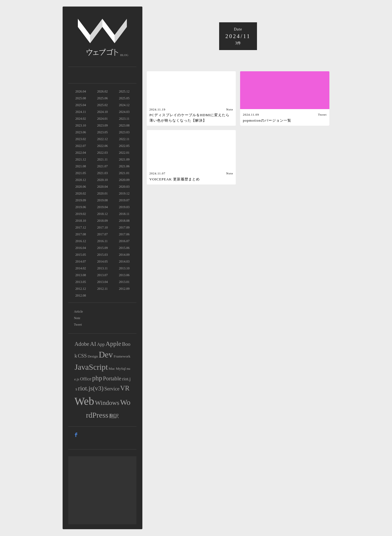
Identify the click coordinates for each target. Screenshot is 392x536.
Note (77, 318)
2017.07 (102, 234)
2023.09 (102, 125)
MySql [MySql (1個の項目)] (121, 369)
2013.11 (102, 268)
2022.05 (124, 146)
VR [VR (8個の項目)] (125, 388)
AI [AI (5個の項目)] (93, 344)
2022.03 (102, 153)
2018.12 (102, 214)
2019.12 (124, 193)
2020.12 (81, 180)
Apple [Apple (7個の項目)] (114, 344)
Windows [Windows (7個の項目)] (107, 403)
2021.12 (81, 159)
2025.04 (81, 105)
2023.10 (81, 125)
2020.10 (102, 180)
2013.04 (102, 282)
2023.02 (81, 139)
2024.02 (81, 119)
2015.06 (124, 248)
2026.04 (81, 91)
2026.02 (102, 91)
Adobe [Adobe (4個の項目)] (82, 344)
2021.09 (124, 159)
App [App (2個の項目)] (101, 344)
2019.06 (81, 207)
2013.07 (102, 275)
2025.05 (124, 98)
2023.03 (124, 132)
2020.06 (81, 187)
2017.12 (81, 227)
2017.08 (81, 234)
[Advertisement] (102, 490)
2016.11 (102, 241)
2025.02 (102, 105)
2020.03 (124, 187)
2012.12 (81, 289)
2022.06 (102, 146)
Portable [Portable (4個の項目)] (112, 378)
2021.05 (81, 173)
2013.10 (124, 268)
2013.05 (81, 282)
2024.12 (124, 105)
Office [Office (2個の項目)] (86, 379)
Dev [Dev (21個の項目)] (106, 355)
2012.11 (102, 289)
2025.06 (102, 98)
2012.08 (81, 295)
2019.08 (102, 200)
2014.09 (124, 255)
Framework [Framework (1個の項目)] (122, 356)
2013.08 (81, 275)
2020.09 (124, 180)
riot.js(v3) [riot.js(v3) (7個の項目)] (91, 388)
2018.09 (102, 221)
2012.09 (124, 289)
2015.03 (102, 255)
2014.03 (124, 261)
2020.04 (102, 187)
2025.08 (81, 98)
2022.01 (124, 153)
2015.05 (81, 255)
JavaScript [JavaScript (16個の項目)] (91, 367)
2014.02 (81, 268)
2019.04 (102, 207)
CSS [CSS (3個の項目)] (82, 356)
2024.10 (102, 112)
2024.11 (81, 112)
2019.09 (81, 200)
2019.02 (81, 214)
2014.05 (102, 261)
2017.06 (124, 234)
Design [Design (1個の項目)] (93, 356)
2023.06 (81, 132)
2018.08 (124, 221)
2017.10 (102, 227)
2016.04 (81, 248)
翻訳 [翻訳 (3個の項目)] (114, 416)
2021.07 (102, 166)
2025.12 (124, 91)
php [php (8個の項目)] (97, 378)
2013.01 (124, 282)
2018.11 (124, 214)
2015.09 (102, 248)
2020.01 (102, 193)
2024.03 (124, 112)
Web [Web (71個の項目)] (84, 401)
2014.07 (81, 261)
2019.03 (124, 207)
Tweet (78, 325)
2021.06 (124, 166)
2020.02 (81, 193)
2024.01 (102, 119)
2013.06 (124, 275)
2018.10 (81, 221)
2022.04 (81, 153)
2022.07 (81, 146)
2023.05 (102, 132)
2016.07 (124, 241)
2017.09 (124, 227)
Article (78, 312)
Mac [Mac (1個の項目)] (112, 369)
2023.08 (124, 125)
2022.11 (124, 139)
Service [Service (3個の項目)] (112, 389)
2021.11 (102, 159)
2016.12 (81, 241)
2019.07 (124, 200)
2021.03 (102, 173)
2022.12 (102, 139)
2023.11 (124, 119)
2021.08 (81, 166)
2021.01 (124, 173)
